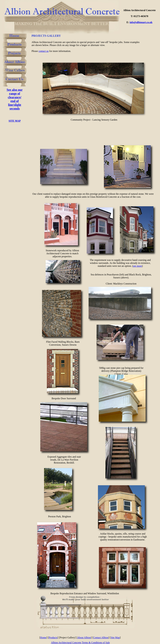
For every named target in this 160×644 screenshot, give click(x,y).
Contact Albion (101, 638)
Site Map (115, 638)
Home (43, 638)
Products (53, 638)
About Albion (84, 638)
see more (137, 266)
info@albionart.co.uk (141, 22)
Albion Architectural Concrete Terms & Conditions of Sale (80, 643)
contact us (44, 51)
